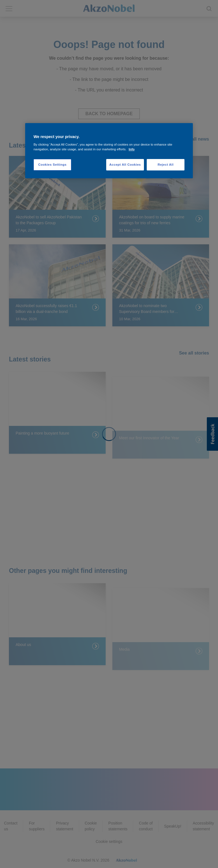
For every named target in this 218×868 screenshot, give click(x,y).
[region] (109, 151)
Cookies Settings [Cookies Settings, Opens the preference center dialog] (52, 165)
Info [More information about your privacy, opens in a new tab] (132, 150)
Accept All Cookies (125, 165)
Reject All (166, 165)
